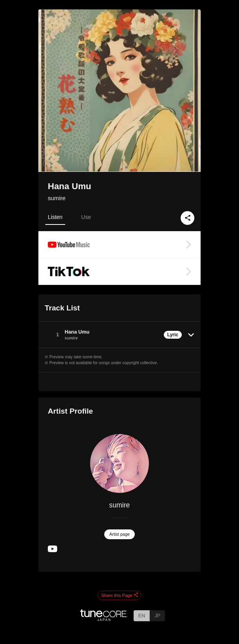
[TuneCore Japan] (104, 619)
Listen (55, 217)
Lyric (173, 335)
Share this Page (119, 595)
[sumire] (119, 463)
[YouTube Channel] (53, 550)
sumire (57, 198)
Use (86, 217)
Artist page (119, 534)
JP (157, 616)
